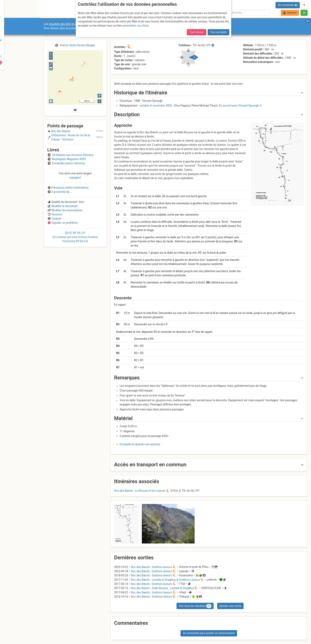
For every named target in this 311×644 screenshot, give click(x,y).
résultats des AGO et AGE (65, 24)
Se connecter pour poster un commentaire (209, 633)
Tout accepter (219, 32)
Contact (12, 629)
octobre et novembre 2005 (156, 106)
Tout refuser (196, 32)
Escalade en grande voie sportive (140, 444)
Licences (28, 629)
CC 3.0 (75, 237)
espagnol (75, 178)
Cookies (33, 631)
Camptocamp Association (15, 631)
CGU (19, 629)
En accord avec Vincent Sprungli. (239, 106)
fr (304, 5)
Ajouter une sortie (230, 606)
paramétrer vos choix (136, 26)
